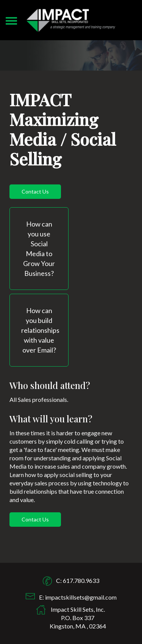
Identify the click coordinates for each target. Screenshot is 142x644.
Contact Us (35, 191)
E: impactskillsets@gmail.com (78, 597)
